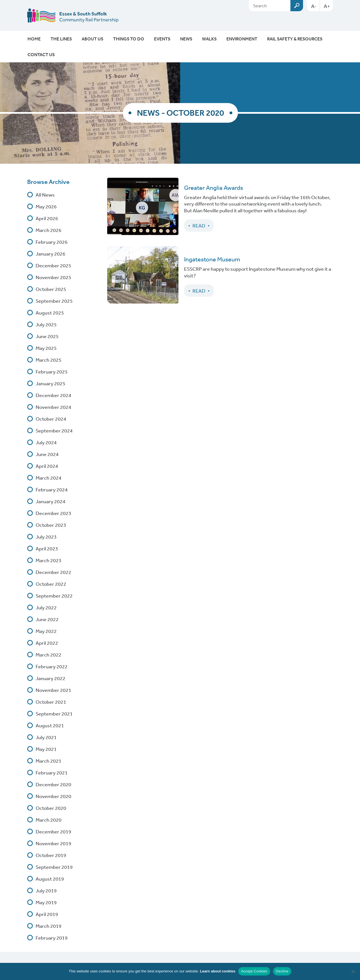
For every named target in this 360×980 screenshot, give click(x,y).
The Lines (61, 39)
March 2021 (49, 761)
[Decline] (353, 971)
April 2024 (47, 466)
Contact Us (41, 54)
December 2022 (53, 572)
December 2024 (53, 395)
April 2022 (47, 643)
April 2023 (47, 548)
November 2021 (53, 690)
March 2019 (49, 926)
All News (45, 195)
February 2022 (52, 666)
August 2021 (50, 725)
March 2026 (49, 230)
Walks (209, 39)
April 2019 (47, 914)
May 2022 (46, 631)
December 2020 (53, 784)
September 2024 (54, 430)
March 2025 (49, 360)
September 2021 (54, 714)
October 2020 (51, 808)
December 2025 (53, 265)
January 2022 (51, 678)
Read (199, 225)
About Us (92, 39)
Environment (242, 39)
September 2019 (54, 867)
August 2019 (50, 879)
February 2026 (52, 242)
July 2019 (46, 890)
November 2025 (53, 277)
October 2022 (51, 584)
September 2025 (54, 301)
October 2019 (51, 855)
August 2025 (50, 313)
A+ (327, 6)
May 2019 (46, 902)
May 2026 (46, 206)
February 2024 (52, 489)
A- (314, 6)
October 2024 (51, 419)
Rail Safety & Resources (295, 39)
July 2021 (46, 737)
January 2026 (51, 254)
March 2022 (49, 655)
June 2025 (47, 336)
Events (162, 39)
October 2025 (51, 289)
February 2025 (52, 372)
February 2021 (52, 772)
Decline (282, 971)
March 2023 (49, 560)
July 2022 (46, 607)
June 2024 (47, 454)
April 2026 (47, 218)
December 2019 (53, 831)
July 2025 (46, 324)
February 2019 (52, 938)
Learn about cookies (218, 971)
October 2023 (51, 525)
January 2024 (51, 501)
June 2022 (47, 619)
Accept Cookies (254, 971)
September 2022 (54, 596)
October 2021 (51, 702)
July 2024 (46, 442)
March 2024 (49, 478)
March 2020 (49, 820)
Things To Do (129, 39)
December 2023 (53, 513)
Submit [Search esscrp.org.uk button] (297, 6)
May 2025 (46, 348)
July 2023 (46, 537)
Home (34, 39)
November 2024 (53, 407)
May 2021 (46, 749)
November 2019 (53, 843)
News (186, 39)
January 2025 (51, 383)
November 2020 (53, 796)
